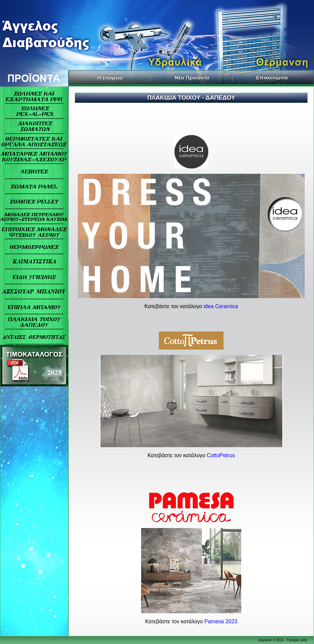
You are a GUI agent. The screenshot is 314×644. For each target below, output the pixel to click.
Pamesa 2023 (221, 621)
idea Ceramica (221, 306)
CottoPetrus (221, 455)
